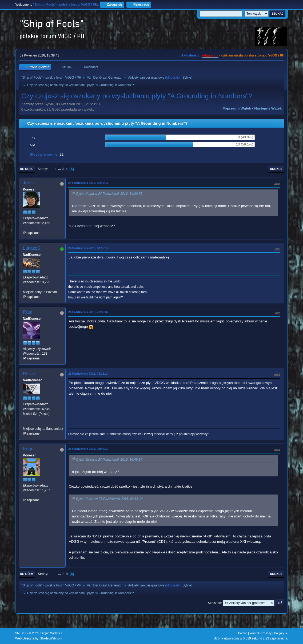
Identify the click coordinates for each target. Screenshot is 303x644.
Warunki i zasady (261, 633)
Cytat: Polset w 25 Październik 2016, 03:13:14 (109, 499)
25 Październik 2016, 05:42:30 (88, 449)
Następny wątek (268, 108)
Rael (28, 312)
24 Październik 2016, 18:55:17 (88, 248)
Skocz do (214, 603)
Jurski (29, 183)
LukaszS (32, 248)
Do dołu (27, 169)
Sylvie (187, 78)
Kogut (29, 449)
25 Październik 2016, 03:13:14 (88, 374)
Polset (29, 374)
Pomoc (243, 633)
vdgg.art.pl (210, 55)
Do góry (27, 574)
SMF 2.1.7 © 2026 (27, 633)
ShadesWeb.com (51, 638)
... (60, 169)
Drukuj (276, 169)
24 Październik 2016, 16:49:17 (88, 183)
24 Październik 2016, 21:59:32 (88, 312)
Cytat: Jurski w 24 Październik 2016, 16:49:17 (109, 460)
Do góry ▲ (281, 633)
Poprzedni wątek (237, 108)
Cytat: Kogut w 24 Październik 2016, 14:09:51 (109, 194)
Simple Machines (51, 633)
